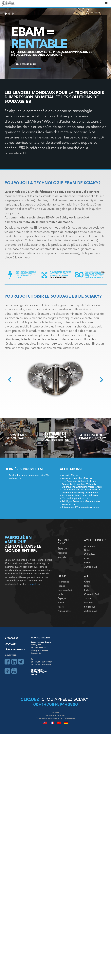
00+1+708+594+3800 (56, 705)
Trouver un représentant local (39, 672)
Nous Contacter (40, 638)
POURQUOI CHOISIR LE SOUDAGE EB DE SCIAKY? (53, 297)
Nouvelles (11, 644)
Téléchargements (15, 650)
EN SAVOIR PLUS (26, 65)
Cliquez (30, 700)
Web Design (69, 718)
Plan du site (41, 718)
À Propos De (11, 638)
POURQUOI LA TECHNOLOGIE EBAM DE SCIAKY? (53, 183)
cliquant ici (33, 584)
